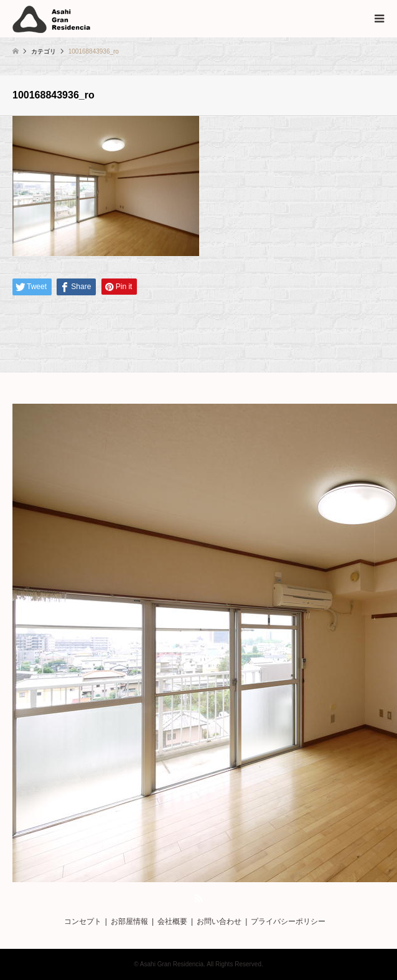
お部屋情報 (129, 921)
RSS (198, 898)
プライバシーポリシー (288, 921)
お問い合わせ (219, 921)
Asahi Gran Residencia (172, 964)
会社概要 (172, 921)
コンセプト (83, 921)
